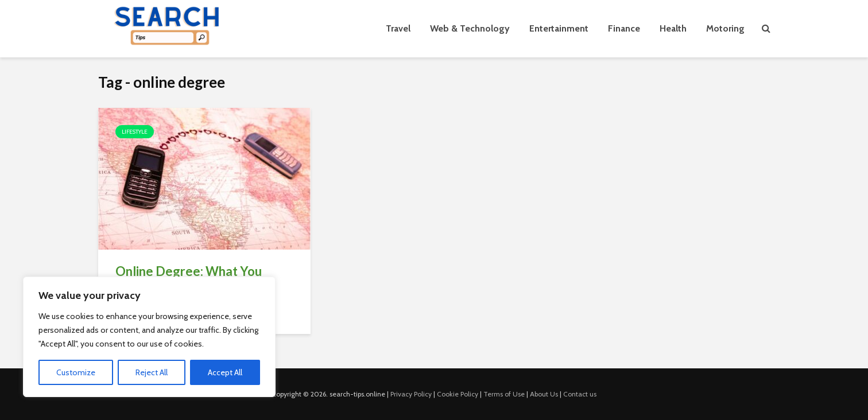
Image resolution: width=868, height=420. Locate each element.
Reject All (152, 372)
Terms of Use (504, 394)
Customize (76, 372)
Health (673, 28)
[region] (149, 337)
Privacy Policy (411, 394)
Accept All (225, 372)
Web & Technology (470, 28)
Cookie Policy (458, 394)
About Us (544, 394)
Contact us (580, 394)
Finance (624, 28)
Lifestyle (135, 132)
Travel (398, 28)
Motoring (725, 28)
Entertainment (559, 28)
